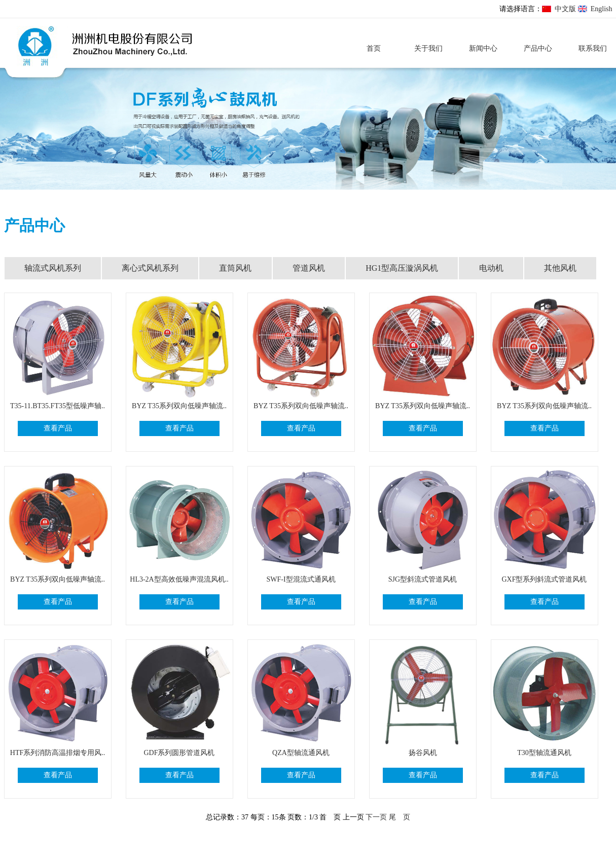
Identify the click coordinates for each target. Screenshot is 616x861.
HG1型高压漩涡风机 (402, 268)
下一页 (376, 817)
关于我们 (428, 48)
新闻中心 (483, 48)
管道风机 (309, 268)
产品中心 (538, 48)
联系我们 (593, 48)
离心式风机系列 (150, 268)
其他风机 (560, 268)
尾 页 (400, 817)
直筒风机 (235, 268)
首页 (374, 48)
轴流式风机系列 (53, 268)
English (602, 9)
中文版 (565, 9)
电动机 (491, 268)
